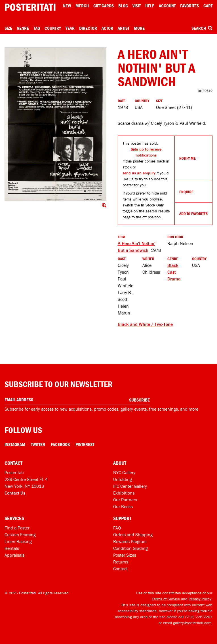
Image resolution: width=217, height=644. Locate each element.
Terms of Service (166, 599)
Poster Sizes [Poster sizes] (125, 555)
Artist (124, 28)
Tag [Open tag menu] (37, 28)
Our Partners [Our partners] (125, 500)
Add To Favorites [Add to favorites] (193, 214)
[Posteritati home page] (30, 7)
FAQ (117, 528)
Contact (120, 569)
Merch (82, 6)
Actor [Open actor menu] (107, 28)
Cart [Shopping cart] (208, 6)
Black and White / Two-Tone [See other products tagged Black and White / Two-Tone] (145, 324)
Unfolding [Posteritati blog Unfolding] (123, 479)
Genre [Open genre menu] (23, 28)
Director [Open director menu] (88, 28)
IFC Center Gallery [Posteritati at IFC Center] (130, 486)
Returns (121, 562)
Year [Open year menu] (70, 28)
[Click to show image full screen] (55, 124)
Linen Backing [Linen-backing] (18, 541)
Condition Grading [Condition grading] (130, 548)
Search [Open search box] (202, 28)
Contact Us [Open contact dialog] (15, 493)
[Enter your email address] (77, 400)
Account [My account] (167, 6)
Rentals (12, 548)
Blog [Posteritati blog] (123, 6)
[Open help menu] (150, 6)
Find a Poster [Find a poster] (17, 528)
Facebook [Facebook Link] (60, 444)
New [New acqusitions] (67, 6)
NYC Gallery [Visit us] (124, 472)
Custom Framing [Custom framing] (20, 535)
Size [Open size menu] (8, 28)
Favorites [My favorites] (189, 6)
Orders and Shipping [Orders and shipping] (133, 535)
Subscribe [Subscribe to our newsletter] (139, 400)
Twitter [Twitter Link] (38, 444)
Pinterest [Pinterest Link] (85, 444)
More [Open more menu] (139, 28)
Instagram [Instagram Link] (15, 444)
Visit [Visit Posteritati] (137, 6)
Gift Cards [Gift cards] (104, 6)
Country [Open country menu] (53, 28)
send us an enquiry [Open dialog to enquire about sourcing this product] (139, 173)
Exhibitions (124, 493)
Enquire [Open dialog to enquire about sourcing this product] (186, 192)
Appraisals (14, 555)
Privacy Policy (200, 599)
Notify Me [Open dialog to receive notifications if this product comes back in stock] (187, 158)
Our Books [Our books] (123, 506)
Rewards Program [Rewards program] (130, 541)
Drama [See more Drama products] (174, 279)
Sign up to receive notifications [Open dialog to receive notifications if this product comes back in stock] (146, 152)
